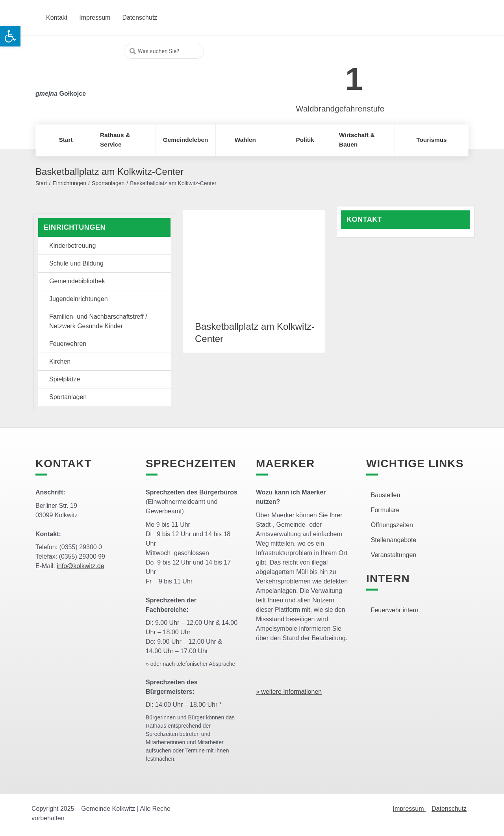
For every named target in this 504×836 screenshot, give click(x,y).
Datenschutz (449, 809)
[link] (329, 75)
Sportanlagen (108, 183)
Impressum (409, 809)
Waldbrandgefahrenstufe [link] (340, 109)
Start (41, 183)
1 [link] (354, 79)
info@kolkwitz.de (80, 566)
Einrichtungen (69, 183)
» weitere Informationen (289, 692)
